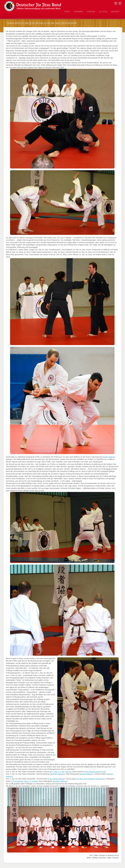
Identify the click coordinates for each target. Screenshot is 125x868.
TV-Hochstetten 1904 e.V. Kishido (24, 781)
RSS (116, 4)
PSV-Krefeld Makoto (56, 779)
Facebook (120, 4)
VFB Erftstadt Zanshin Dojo (95, 772)
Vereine (91, 12)
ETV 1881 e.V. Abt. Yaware (60, 772)
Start (67, 12)
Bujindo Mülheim (109, 457)
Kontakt (115, 12)
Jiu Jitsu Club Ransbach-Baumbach (91, 779)
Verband (78, 12)
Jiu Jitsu (103, 12)
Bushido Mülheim (58, 774)
